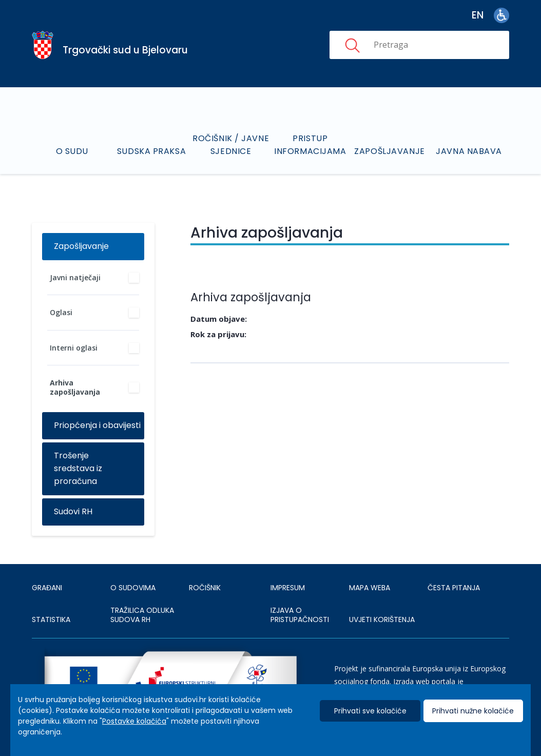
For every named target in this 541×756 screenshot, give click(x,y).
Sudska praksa (151, 151)
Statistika (51, 619)
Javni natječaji (75, 277)
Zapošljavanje (389, 151)
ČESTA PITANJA (454, 588)
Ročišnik (205, 588)
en (478, 15)
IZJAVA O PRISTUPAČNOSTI (300, 615)
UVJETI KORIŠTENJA (382, 619)
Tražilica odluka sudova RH (142, 615)
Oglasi (61, 312)
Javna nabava (469, 151)
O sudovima (133, 588)
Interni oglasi (74, 348)
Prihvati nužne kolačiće (473, 711)
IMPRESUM (288, 588)
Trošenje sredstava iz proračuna (78, 468)
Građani (47, 588)
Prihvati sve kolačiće (370, 711)
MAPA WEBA (370, 588)
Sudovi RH (73, 511)
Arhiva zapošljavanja (75, 387)
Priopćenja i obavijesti (97, 425)
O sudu (72, 151)
